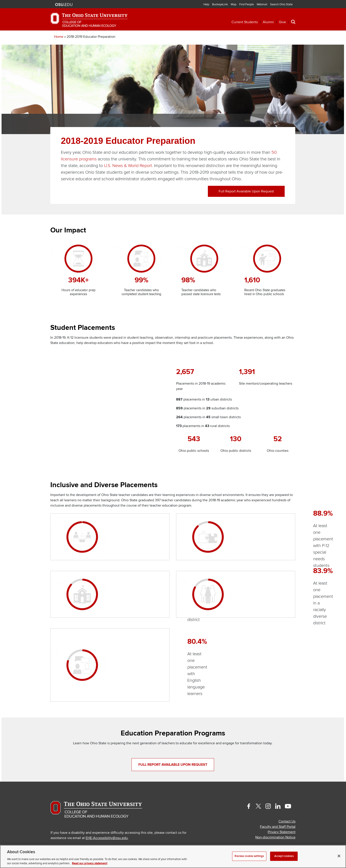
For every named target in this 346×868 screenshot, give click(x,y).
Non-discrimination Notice (275, 824)
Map (234, 4)
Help (206, 4)
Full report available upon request (246, 204)
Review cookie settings (249, 856)
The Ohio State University (64, 5)
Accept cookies (284, 856)
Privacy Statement (282, 819)
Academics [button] (88, 37)
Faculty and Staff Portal (278, 813)
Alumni (268, 22)
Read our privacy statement (90, 863)
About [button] (263, 37)
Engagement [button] (231, 37)
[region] (173, 857)
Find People (246, 4)
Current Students (245, 22)
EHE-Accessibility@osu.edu (107, 824)
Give (282, 22)
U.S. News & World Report (128, 179)
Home (59, 50)
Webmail (262, 4)
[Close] (339, 856)
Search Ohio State (281, 4)
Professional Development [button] (142, 37)
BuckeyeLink (220, 4)
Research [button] (195, 37)
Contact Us (287, 808)
